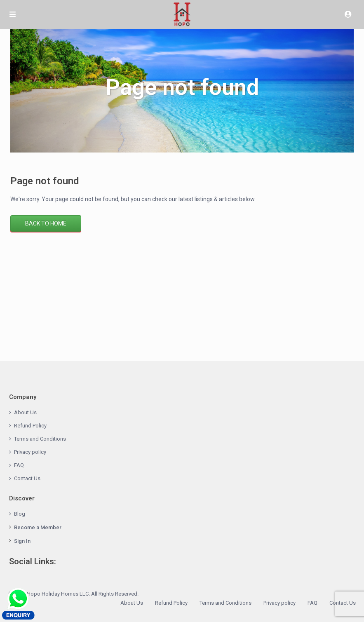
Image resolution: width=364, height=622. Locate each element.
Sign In (22, 541)
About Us (25, 412)
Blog (20, 514)
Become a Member (38, 527)
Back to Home (46, 223)
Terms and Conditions (40, 439)
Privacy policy (30, 452)
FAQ (19, 465)
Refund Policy (30, 426)
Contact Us (27, 478)
